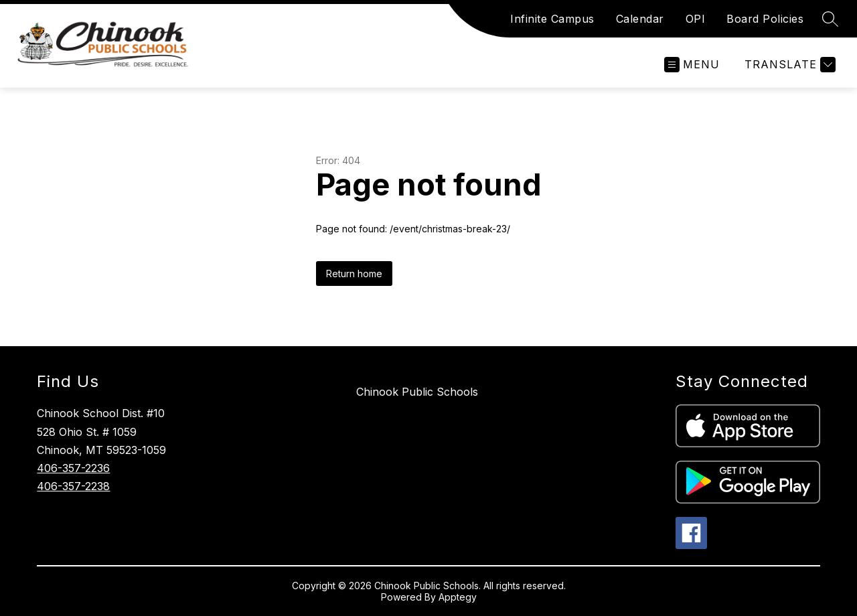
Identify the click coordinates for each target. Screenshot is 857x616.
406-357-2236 (73, 468)
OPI (696, 19)
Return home (354, 274)
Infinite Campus (552, 19)
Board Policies (765, 19)
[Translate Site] (788, 65)
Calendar (640, 19)
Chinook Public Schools (417, 392)
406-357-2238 (73, 486)
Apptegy (458, 597)
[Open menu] (692, 65)
